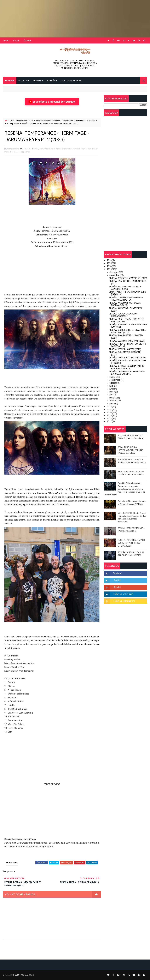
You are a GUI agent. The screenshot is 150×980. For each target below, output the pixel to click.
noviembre (114, 275)
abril (111, 395)
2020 (109, 413)
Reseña (92, 121)
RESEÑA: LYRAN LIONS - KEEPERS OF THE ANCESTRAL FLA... (126, 299)
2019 (109, 415)
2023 (12, 121)
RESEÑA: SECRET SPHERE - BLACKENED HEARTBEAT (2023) (128, 331)
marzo (112, 398)
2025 (109, 263)
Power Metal (81, 121)
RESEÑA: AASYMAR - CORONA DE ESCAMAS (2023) (125, 304)
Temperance (14, 124)
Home (6, 40)
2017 (109, 421)
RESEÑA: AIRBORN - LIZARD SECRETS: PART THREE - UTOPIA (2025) (131, 543)
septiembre (115, 380)
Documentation (71, 80)
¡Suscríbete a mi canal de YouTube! (52, 102)
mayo (112, 392)
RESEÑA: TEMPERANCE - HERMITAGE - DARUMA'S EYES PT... (127, 373)
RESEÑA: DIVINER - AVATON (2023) (125, 349)
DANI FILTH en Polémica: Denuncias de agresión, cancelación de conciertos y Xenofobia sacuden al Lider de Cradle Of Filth (124, 489)
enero (112, 404)
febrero (113, 401)
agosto (113, 383)
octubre (113, 377)
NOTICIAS (24, 80)
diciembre (114, 272)
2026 (109, 260)
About (16, 40)
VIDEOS (37, 80)
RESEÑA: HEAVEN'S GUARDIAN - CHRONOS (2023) (124, 315)
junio (112, 389)
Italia (31, 121)
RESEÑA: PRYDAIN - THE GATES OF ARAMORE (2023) (125, 288)
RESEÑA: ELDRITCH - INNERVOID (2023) (127, 341)
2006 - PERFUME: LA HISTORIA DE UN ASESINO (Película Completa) (131, 450)
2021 (109, 410)
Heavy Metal (22, 121)
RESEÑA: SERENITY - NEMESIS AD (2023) (128, 278)
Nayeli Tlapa (68, 121)
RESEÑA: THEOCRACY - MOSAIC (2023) (127, 358)
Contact (27, 40)
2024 (109, 266)
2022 (109, 407)
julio (111, 386)
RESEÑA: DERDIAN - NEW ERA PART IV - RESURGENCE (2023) (127, 367)
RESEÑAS (52, 80)
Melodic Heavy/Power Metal (48, 121)
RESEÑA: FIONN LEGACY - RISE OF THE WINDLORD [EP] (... (127, 320)
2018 (109, 419)
